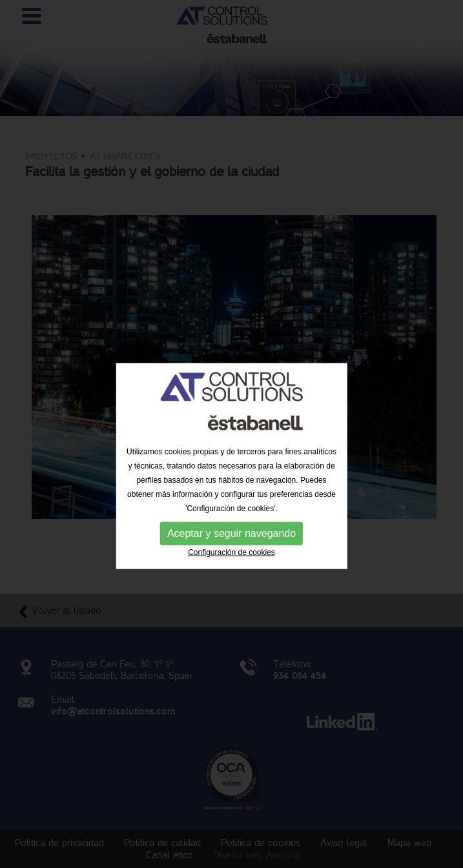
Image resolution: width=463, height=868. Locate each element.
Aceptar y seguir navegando (231, 560)
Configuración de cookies (231, 580)
